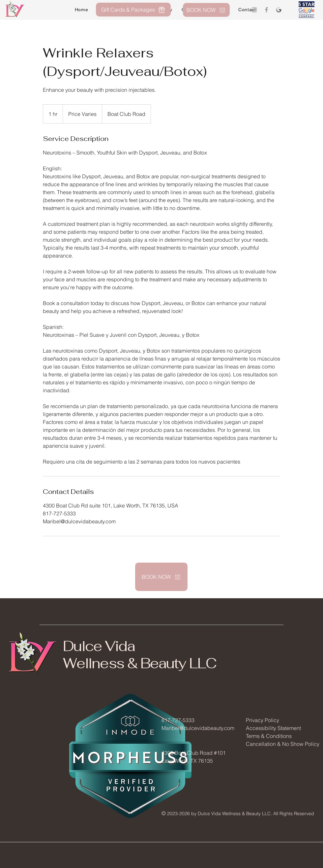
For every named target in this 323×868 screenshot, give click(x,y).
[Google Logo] (279, 10)
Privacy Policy (263, 720)
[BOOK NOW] (206, 10)
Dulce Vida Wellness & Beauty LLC (140, 655)
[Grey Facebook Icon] (266, 10)
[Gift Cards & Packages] (133, 10)
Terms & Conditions (269, 736)
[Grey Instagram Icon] (254, 10)
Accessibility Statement (273, 728)
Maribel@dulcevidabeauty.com (198, 728)
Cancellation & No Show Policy (283, 744)
